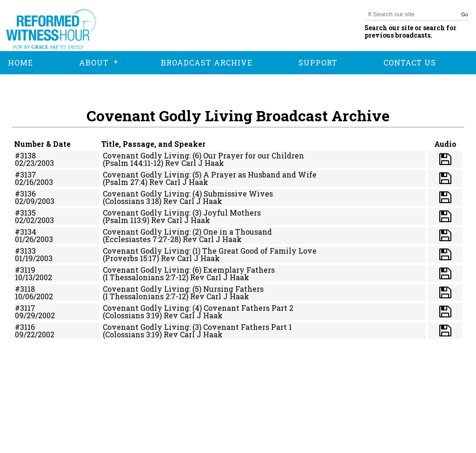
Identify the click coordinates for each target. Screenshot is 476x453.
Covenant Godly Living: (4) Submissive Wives (188, 194)
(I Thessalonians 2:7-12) (145, 277)
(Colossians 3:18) (132, 201)
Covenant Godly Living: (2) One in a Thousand (187, 232)
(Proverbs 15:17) (131, 258)
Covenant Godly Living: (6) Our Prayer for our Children (203, 155)
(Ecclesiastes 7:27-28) (142, 239)
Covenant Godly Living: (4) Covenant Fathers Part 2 (198, 308)
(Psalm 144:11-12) (133, 163)
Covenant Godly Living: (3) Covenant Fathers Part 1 (197, 327)
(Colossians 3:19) (132, 315)
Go (465, 14)
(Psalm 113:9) (126, 220)
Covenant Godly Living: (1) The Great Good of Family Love (210, 251)
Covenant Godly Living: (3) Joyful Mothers (182, 213)
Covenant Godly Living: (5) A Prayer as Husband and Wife (210, 174)
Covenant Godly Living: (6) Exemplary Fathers (189, 270)
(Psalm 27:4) (125, 182)
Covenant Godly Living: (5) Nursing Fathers (183, 289)
